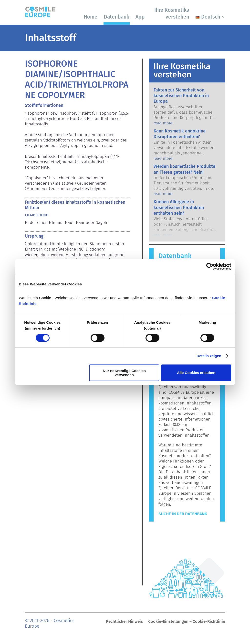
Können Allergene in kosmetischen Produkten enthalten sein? (179, 207)
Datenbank (116, 17)
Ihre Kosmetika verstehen (172, 13)
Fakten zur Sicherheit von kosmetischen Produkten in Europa (181, 96)
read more (163, 123)
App (140, 17)
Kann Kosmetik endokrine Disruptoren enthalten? (180, 134)
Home (91, 17)
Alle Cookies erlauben (196, 373)
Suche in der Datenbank (183, 514)
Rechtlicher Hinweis (124, 622)
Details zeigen (209, 356)
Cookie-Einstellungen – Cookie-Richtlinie (187, 622)
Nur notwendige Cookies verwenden (124, 373)
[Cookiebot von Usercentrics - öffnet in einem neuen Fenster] (210, 266)
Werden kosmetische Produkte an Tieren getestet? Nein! (184, 169)
